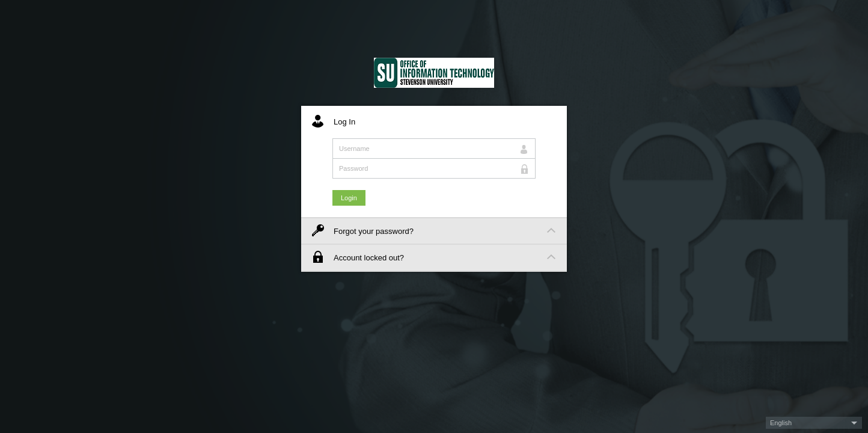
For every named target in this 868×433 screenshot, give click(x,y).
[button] (814, 423)
